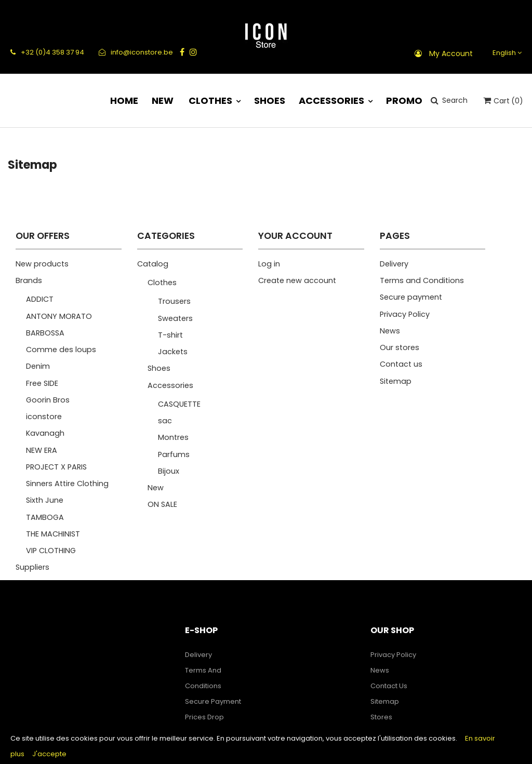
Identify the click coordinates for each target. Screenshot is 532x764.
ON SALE (162, 504)
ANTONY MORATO (59, 316)
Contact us (401, 364)
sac (165, 421)
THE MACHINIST (53, 534)
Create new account (297, 280)
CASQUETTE (179, 404)
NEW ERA (42, 450)
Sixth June (45, 500)
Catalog (153, 264)
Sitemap (396, 381)
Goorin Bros (48, 400)
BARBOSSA (45, 333)
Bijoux (169, 471)
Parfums (174, 454)
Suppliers (32, 567)
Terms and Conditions (422, 280)
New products (42, 264)
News (390, 331)
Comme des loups (61, 350)
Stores (381, 717)
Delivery (394, 264)
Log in (269, 264)
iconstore (44, 417)
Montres (173, 437)
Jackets (173, 352)
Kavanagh (45, 433)
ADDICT (40, 299)
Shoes (159, 368)
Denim (38, 366)
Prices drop (204, 717)
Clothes (162, 283)
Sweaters (175, 318)
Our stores (400, 347)
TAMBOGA (45, 517)
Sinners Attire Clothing (67, 484)
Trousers (174, 301)
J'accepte (49, 754)
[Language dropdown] (506, 53)
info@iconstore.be (136, 52)
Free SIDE (42, 383)
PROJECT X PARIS (56, 467)
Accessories (170, 385)
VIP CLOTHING (51, 551)
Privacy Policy (405, 314)
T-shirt (170, 335)
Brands (29, 280)
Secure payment (411, 297)
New (156, 488)
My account (451, 53)
